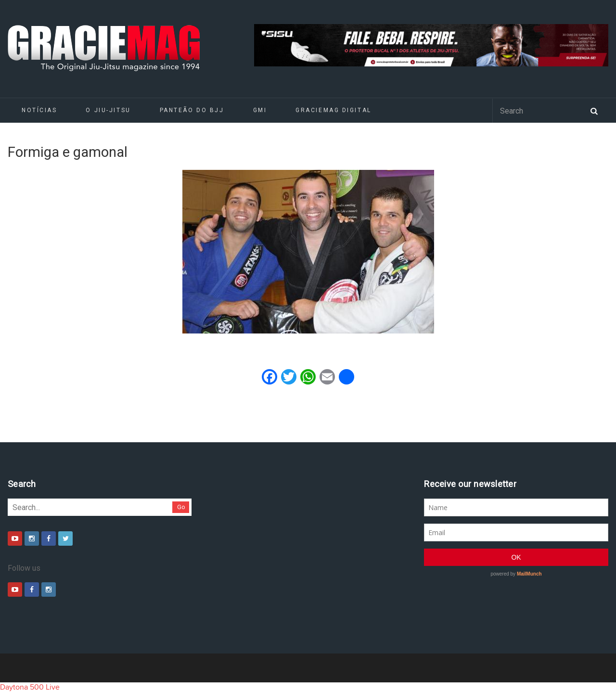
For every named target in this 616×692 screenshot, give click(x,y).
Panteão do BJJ (192, 110)
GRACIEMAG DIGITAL (334, 110)
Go (181, 507)
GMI (260, 110)
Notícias (39, 110)
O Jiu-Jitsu (108, 110)
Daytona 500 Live (30, 687)
